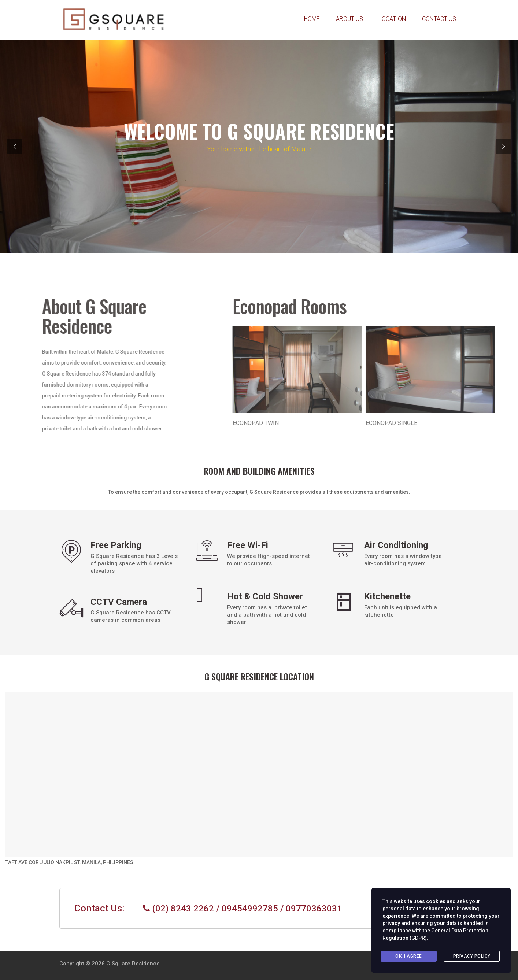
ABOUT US (349, 19)
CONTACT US (439, 19)
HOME (312, 19)
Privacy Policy (472, 956)
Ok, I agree (409, 956)
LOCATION (393, 19)
